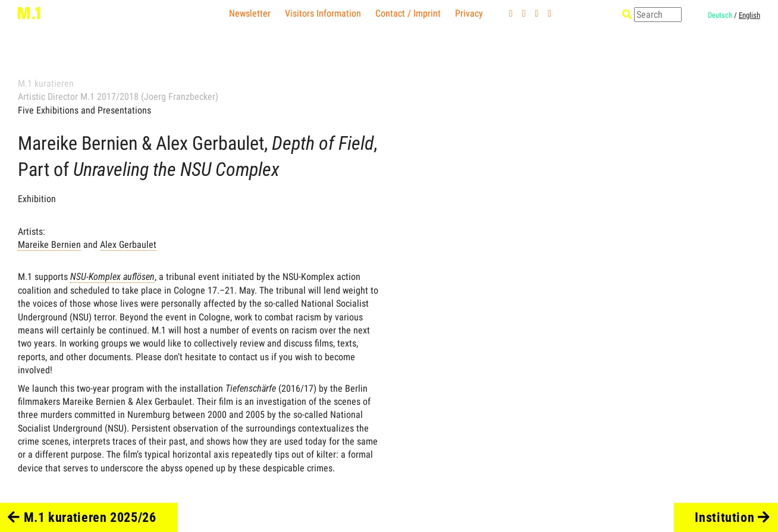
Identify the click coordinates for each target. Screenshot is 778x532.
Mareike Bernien (49, 245)
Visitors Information (323, 13)
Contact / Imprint (408, 13)
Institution (732, 517)
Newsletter (250, 13)
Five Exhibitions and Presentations (84, 110)
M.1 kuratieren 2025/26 (82, 517)
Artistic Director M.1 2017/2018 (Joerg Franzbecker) (118, 97)
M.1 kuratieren (46, 84)
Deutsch (720, 15)
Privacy (469, 13)
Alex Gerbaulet (128, 245)
